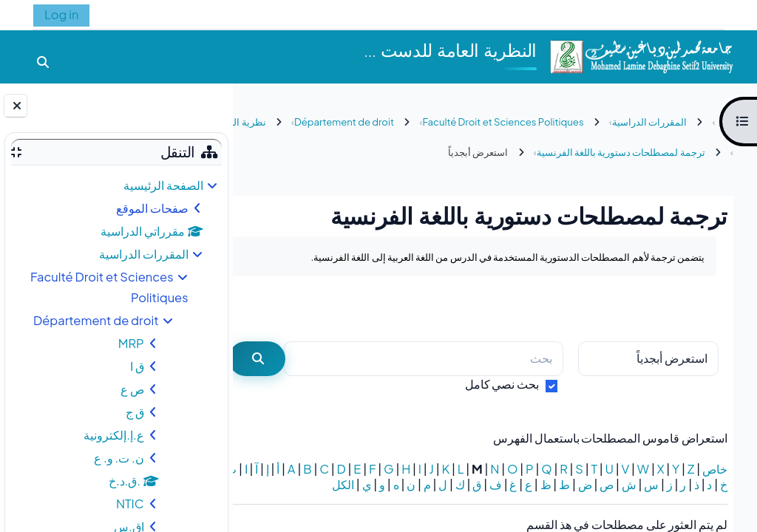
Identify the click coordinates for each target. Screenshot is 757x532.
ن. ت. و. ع (119, 458)
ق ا (137, 366)
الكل (716, 500)
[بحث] (438, 359)
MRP (131, 343)
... (275, 308)
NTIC (130, 504)
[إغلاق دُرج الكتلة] (16, 106)
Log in (61, 14)
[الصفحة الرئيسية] (641, 55)
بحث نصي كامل (502, 384)
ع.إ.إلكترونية (113, 435)
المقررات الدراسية (144, 254)
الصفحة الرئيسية (163, 185)
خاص (715, 469)
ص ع (132, 389)
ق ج (135, 412)
